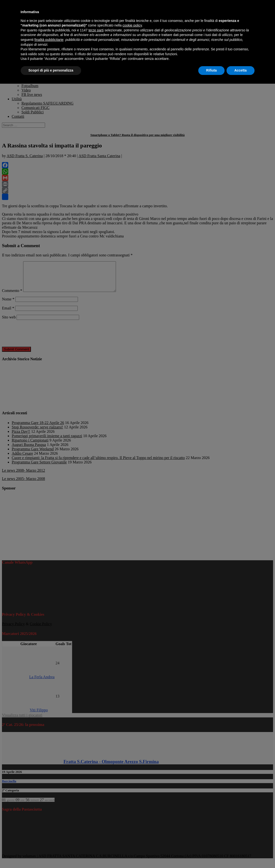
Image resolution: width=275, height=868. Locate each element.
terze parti (96, 30)
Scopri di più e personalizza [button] (51, 70)
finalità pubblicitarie (49, 40)
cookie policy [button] (132, 25)
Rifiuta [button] (211, 70)
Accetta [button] (241, 70)
